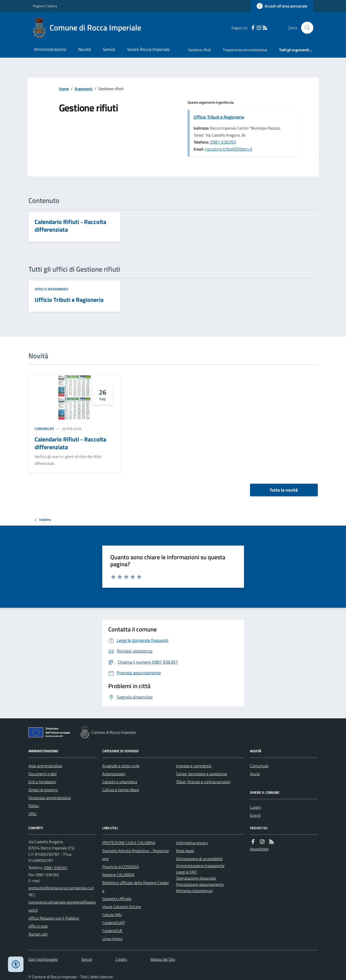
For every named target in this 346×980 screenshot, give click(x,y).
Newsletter (259, 849)
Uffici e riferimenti (52, 289)
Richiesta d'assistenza (194, 891)
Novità (85, 49)
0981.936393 (223, 142)
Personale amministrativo (50, 798)
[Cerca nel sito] (305, 28)
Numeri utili (38, 934)
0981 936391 (56, 868)
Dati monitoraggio (43, 959)
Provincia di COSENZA (121, 867)
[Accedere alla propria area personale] (282, 6)
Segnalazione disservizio (196, 878)
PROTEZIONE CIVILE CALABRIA (129, 843)
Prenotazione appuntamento (200, 884)
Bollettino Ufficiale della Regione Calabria (135, 887)
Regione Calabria (45, 6)
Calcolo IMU (112, 915)
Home (64, 89)
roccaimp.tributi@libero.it (229, 149)
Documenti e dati (43, 774)
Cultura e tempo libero (121, 790)
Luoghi (255, 807)
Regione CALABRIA (118, 875)
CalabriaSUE (112, 931)
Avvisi (255, 774)
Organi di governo (43, 790)
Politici (34, 806)
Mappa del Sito (163, 959)
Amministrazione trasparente (200, 866)
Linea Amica (112, 939)
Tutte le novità (284, 490)
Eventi (255, 815)
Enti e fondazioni (42, 782)
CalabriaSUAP (114, 923)
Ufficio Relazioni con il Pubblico (54, 918)
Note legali (185, 851)
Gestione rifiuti (199, 50)
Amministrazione (50, 49)
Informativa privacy (192, 843)
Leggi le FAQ (186, 872)
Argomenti (84, 89)
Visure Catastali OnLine (122, 907)
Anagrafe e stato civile (121, 766)
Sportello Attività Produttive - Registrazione (136, 855)
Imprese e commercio (194, 766)
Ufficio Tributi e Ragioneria (219, 117)
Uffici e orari (38, 926)
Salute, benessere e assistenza (202, 774)
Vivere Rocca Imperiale (148, 49)
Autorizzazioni (114, 774)
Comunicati (44, 429)
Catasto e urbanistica (120, 782)
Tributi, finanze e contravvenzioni (203, 782)
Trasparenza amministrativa (245, 50)
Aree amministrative (45, 766)
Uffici (33, 814)
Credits (121, 959)
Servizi (109, 49)
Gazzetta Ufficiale (117, 899)
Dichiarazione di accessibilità (199, 859)
